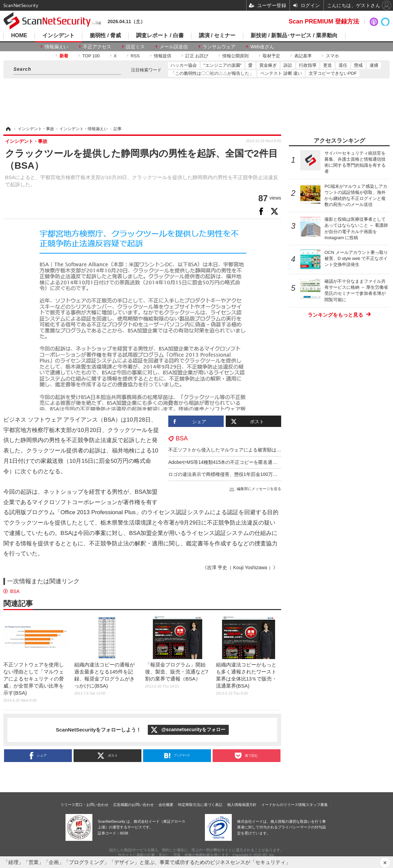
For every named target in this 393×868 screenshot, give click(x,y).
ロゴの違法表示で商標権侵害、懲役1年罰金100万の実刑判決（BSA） (242, 474)
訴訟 (288, 65)
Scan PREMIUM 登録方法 (324, 21)
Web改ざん (262, 47)
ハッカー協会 (184, 65)
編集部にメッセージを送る (259, 489)
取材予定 (271, 56)
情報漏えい (56, 47)
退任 (343, 65)
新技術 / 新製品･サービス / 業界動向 (294, 36)
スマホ (332, 56)
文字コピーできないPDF (333, 73)
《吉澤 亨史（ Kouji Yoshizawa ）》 (240, 567)
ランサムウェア (219, 47)
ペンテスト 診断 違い (281, 73)
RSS (135, 56)
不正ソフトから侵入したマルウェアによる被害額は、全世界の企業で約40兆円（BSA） (260, 450)
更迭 (327, 65)
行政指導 (308, 65)
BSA (182, 438)
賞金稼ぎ (268, 65)
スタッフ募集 (317, 805)
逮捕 (374, 65)
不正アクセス (97, 47)
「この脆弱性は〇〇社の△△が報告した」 (212, 73)
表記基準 (303, 56)
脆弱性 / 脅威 (105, 36)
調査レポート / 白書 (160, 36)
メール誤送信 (174, 47)
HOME (19, 36)
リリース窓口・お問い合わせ (84, 805)
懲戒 (358, 65)
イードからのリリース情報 (283, 805)
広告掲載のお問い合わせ (134, 805)
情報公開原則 (235, 56)
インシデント (58, 36)
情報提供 (163, 56)
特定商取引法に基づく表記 (200, 805)
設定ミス (135, 47)
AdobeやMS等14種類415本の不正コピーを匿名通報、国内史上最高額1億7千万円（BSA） (263, 462)
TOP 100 (91, 56)
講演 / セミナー (217, 36)
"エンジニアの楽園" (223, 65)
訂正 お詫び (197, 56)
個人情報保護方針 (242, 805)
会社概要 (166, 805)
